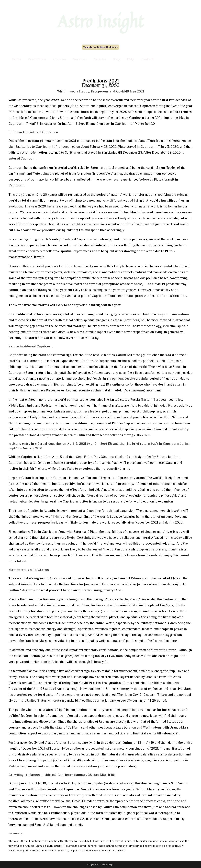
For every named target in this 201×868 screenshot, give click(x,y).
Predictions (37, 59)
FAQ (130, 59)
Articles (100, 59)
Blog (117, 59)
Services (80, 59)
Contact (147, 59)
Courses (60, 59)
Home (17, 59)
